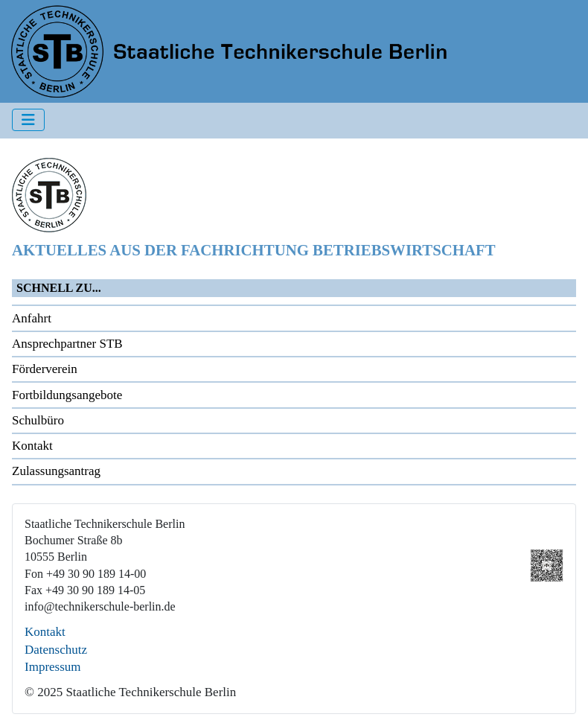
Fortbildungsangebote (67, 395)
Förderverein (45, 369)
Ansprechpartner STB (67, 344)
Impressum (53, 667)
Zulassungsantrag (56, 471)
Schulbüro (38, 420)
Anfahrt (32, 318)
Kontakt (32, 446)
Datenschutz (56, 650)
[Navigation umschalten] (28, 120)
